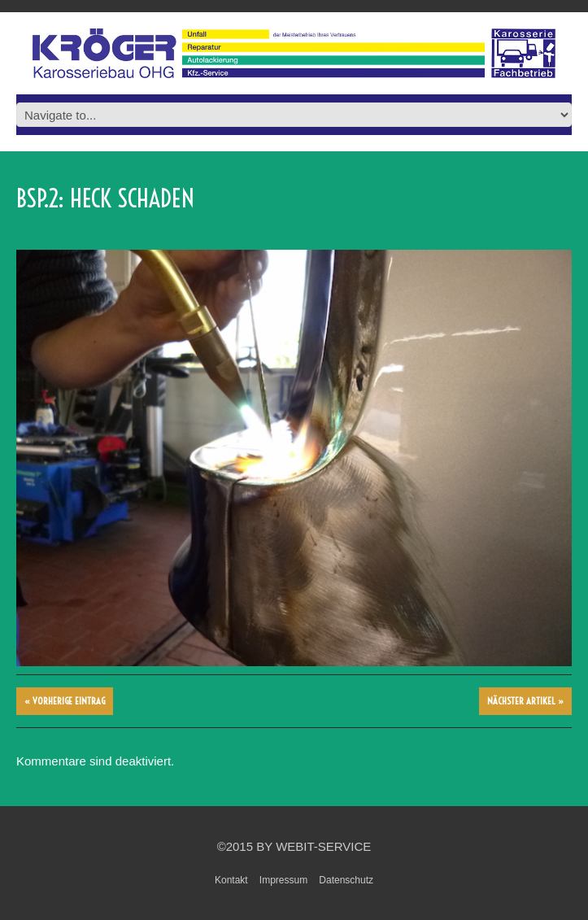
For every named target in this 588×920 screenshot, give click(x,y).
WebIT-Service (323, 846)
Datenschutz (346, 880)
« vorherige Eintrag (65, 701)
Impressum (283, 880)
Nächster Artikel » (525, 701)
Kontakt (231, 880)
